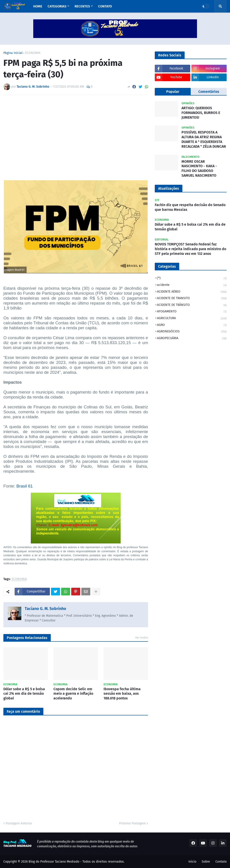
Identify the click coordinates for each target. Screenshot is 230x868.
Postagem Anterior (19, 823)
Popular (173, 92)
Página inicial (13, 53)
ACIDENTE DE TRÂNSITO (192, 305)
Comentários (209, 92)
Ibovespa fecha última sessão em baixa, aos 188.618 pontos (122, 694)
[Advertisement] (76, 132)
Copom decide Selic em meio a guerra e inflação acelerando (73, 694)
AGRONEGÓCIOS (192, 332)
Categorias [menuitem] (57, 6)
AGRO (192, 325)
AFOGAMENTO (192, 312)
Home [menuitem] (38, 6)
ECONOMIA (33, 53)
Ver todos (142, 638)
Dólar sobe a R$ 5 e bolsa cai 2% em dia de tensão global (24, 694)
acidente (192, 285)
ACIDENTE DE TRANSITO (192, 299)
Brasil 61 (25, 486)
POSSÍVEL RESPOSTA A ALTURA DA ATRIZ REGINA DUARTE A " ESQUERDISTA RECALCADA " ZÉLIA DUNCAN (204, 139)
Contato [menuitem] (105, 6)
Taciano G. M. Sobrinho (45, 609)
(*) (192, 279)
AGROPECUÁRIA (192, 339)
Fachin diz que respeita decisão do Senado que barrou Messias (190, 207)
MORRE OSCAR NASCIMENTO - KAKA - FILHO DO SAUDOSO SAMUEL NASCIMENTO (199, 168)
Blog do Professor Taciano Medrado (54, 862)
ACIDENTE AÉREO (192, 292)
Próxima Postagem (132, 823)
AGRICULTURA (192, 319)
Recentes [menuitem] (82, 6)
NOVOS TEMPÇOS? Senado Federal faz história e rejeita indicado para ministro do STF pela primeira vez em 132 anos (190, 249)
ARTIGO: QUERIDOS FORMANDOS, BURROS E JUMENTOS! (201, 113)
